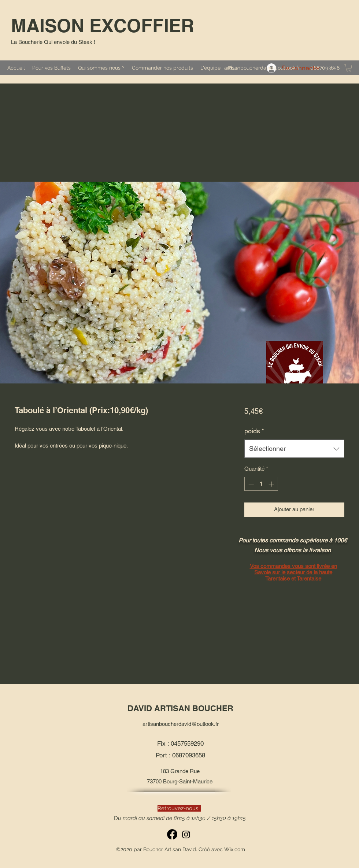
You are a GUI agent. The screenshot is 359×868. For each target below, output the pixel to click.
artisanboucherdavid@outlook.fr (262, 68)
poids (254, 431)
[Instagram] (186, 834)
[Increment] (272, 484)
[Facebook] (172, 834)
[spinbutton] (261, 484)
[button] (349, 68)
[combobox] (294, 449)
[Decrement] (250, 484)
